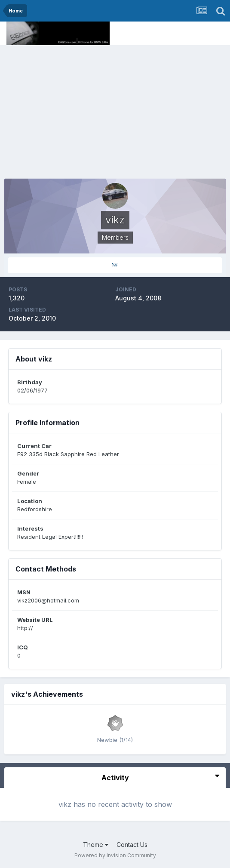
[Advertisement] (115, 110)
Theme (96, 845)
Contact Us (132, 845)
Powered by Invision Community (115, 855)
